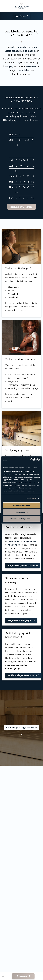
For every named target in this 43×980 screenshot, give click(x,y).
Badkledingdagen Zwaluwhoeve (24, 675)
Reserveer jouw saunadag (22, 207)
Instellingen (31, 498)
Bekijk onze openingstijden (21, 620)
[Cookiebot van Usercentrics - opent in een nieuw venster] (31, 460)
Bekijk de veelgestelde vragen (23, 566)
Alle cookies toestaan (21, 505)
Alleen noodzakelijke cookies (22, 519)
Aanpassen (22, 512)
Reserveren (22, 16)
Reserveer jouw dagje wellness (22, 727)
